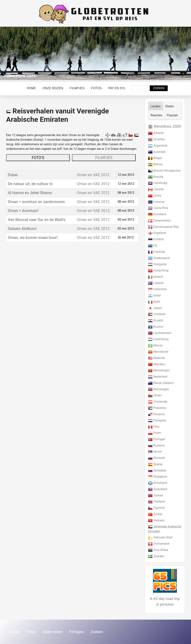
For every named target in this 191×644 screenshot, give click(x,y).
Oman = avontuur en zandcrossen (36, 202)
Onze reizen (53, 88)
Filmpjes (77, 88)
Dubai (13, 175)
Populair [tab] (172, 115)
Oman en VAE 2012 (93, 175)
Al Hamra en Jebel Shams (30, 193)
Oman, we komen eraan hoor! (33, 238)
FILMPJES (104, 158)
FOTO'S (38, 158)
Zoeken (159, 88)
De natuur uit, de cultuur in (30, 184)
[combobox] (140, 88)
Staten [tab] (170, 106)
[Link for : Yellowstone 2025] (95, 53)
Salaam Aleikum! (22, 229)
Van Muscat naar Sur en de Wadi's (37, 220)
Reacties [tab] (156, 115)
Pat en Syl (117, 88)
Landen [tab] (156, 106)
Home (31, 88)
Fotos (96, 88)
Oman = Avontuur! (23, 211)
